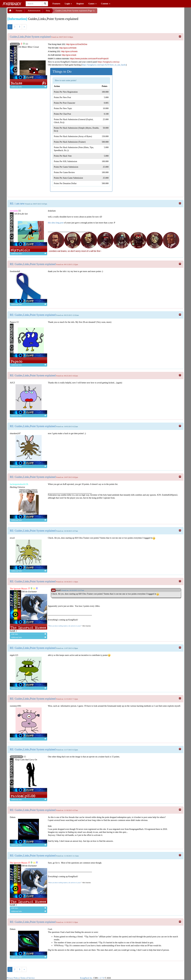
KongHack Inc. (87, 978)
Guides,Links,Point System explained (30, 37)
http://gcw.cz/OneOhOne (77, 44)
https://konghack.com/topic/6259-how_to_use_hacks (104, 65)
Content (106, 4)
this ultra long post (56, 223)
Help (48, 11)
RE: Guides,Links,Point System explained (33, 264)
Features (56, 4)
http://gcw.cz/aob (69, 55)
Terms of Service (28, 978)
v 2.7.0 (101, 978)
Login (68, 4)
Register (80, 4)
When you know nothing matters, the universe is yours (65, 626)
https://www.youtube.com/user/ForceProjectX (89, 59)
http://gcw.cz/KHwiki (68, 48)
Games (92, 4)
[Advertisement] (121, 12)
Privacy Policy (13, 978)
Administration (34, 11)
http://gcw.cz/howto (69, 51)
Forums (19, 11)
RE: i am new (17, 204)
